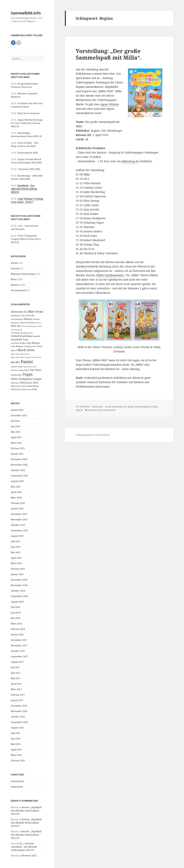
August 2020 (17, 481)
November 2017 (19, 645)
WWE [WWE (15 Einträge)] (35, 389)
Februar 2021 (18, 448)
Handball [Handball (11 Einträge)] (36, 336)
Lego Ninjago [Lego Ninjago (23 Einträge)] (33, 343)
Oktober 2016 (18, 717)
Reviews (15, 285)
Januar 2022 (17, 410)
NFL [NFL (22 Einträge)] (18, 362)
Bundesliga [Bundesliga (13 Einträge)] (16, 315)
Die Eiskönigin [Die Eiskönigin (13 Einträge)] (17, 319)
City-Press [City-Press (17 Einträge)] (26, 315)
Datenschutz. (18, 781)
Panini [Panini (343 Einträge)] (27, 362)
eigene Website (110, 104)
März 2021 (16, 443)
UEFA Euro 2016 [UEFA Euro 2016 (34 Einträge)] (29, 383)
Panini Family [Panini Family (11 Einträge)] (16, 367)
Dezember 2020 (19, 459)
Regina (79, 410)
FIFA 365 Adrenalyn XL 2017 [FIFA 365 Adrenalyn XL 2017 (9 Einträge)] (32, 326)
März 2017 (16, 689)
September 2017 (19, 656)
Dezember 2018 (19, 580)
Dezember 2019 (19, 514)
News (14, 279)
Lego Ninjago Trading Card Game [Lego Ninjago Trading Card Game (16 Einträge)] (27, 346)
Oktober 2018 (18, 591)
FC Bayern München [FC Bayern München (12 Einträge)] (27, 323)
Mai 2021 (16, 432)
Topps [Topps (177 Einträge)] (28, 374)
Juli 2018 (15, 607)
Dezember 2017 (19, 640)
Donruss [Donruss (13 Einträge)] (36, 319)
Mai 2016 (16, 744)
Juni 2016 (16, 739)
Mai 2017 (16, 678)
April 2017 (16, 684)
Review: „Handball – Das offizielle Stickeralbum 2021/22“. (27, 811)
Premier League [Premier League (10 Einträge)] (17, 370)
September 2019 (19, 530)
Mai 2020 (16, 487)
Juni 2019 (16, 547)
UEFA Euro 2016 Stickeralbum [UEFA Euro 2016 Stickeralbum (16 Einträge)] (25, 386)
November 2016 (19, 711)
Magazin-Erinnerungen (23, 274)
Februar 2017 (18, 695)
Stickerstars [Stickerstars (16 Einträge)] (16, 375)
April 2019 (16, 558)
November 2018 (19, 585)
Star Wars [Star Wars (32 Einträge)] (36, 370)
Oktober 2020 (18, 470)
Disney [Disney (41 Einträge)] (28, 319)
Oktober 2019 (18, 525)
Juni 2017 (16, 673)
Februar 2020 (18, 503)
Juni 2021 (16, 426)
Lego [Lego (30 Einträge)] (26, 339)
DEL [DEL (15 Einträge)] (33, 315)
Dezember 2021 (19, 415)
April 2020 (16, 492)
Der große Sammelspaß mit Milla (141, 407)
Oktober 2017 (18, 651)
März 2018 (16, 624)
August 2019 (17, 536)
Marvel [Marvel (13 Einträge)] (14, 350)
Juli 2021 (15, 421)
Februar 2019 (18, 569)
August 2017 (17, 662)
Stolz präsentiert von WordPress (93, 435)
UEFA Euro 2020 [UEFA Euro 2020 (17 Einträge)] (18, 389)
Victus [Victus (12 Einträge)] (29, 389)
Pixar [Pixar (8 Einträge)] (34, 367)
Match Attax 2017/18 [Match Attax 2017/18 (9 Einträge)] (33, 357)
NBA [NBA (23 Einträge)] (13, 362)
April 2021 (16, 437)
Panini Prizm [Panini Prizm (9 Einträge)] (27, 367)
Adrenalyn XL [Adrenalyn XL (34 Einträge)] (19, 312)
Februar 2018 (18, 629)
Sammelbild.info (26, 13)
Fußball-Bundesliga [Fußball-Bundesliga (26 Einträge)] (21, 336)
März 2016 (16, 755)
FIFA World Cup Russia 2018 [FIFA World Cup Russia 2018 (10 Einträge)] (22, 333)
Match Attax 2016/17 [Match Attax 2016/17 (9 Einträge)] (18, 357)
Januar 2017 (17, 700)
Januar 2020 (17, 509)
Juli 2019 (15, 541)
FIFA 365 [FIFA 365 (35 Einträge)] (16, 326)
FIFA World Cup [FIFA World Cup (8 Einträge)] (17, 330)
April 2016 (16, 750)
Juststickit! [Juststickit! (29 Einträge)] (17, 339)
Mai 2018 (16, 618)
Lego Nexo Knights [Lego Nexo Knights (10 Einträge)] (18, 343)
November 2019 (19, 520)
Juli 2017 (15, 667)
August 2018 (17, 602)
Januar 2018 (17, 635)
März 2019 (16, 563)
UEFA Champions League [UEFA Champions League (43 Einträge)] (26, 379)
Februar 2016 (18, 761)
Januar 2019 (17, 574)
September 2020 (19, 476)
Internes (15, 268)
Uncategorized (19, 290)
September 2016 (19, 722)
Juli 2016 (15, 733)
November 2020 (19, 465)
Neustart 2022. (29, 856)
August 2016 (17, 728)
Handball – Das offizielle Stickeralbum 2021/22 (24, 189)
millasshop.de (130, 161)
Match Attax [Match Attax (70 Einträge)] (26, 350)
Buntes (14, 263)
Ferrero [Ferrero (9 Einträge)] (39, 323)
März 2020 (16, 498)
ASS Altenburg (115, 407)
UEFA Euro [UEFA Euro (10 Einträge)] (15, 383)
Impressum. (17, 787)
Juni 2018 (16, 613)
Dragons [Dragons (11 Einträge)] (14, 323)
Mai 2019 (16, 552)
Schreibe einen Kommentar (102, 410)
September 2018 (19, 596)
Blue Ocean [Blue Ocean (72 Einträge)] (36, 311)
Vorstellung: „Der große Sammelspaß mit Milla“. (109, 54)
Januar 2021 (17, 454)
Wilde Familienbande (110, 275)
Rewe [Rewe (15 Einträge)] (27, 370)
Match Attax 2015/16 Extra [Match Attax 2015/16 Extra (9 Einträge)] (20, 354)
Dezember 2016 (19, 706)
